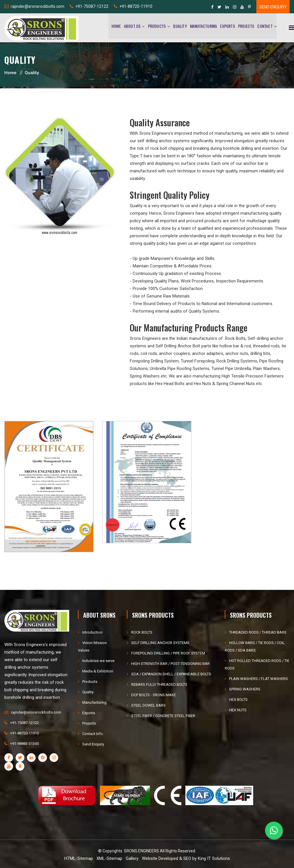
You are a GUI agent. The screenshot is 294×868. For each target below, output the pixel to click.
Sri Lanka (160, 831)
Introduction (92, 632)
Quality (180, 26)
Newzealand (71, 816)
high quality (227, 171)
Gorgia (12, 831)
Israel (171, 816)
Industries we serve (98, 661)
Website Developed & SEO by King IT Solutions (186, 858)
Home (116, 26)
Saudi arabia (174, 824)
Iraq (205, 824)
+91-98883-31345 (24, 744)
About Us (132, 26)
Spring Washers (145, 376)
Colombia (200, 816)
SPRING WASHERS (245, 689)
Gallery (132, 858)
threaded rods (266, 346)
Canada (24, 816)
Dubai (217, 816)
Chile (114, 816)
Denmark (219, 831)
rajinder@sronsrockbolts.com (38, 6)
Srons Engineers (155, 133)
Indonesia (123, 831)
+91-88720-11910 (136, 6)
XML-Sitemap (109, 858)
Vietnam (142, 831)
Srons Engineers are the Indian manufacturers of (177, 338)
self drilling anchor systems (164, 141)
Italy (159, 816)
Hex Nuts (202, 384)
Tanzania (137, 824)
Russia (52, 831)
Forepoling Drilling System (154, 361)
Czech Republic (67, 824)
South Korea (32, 831)
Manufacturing (204, 26)
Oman (193, 824)
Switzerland (250, 816)
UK (36, 816)
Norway (29, 824)
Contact (265, 26)
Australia (50, 816)
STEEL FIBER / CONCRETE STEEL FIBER (163, 716)
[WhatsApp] (274, 829)
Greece (227, 824)
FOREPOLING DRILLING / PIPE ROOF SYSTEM (168, 653)
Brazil (101, 816)
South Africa (95, 824)
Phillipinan (84, 831)
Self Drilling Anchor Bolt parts (183, 346)
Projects (246, 26)
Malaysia (104, 831)
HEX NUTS (238, 710)
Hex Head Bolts (170, 384)
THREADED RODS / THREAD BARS (258, 632)
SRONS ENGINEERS (141, 851)
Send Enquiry (273, 7)
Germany (145, 816)
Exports (227, 26)
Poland (44, 824)
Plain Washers (266, 369)
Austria (269, 816)
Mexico (127, 816)
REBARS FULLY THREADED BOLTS (159, 684)
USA (10, 816)
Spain (242, 824)
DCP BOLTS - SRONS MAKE (154, 695)
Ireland (202, 831)
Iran (214, 824)
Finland (12, 824)
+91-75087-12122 (92, 6)
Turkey (231, 816)
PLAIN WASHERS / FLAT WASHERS (259, 679)
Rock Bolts (235, 338)
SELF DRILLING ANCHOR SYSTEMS (160, 643)
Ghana (154, 824)
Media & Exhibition (98, 671)
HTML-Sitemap (79, 858)
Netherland (239, 831)
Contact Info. (93, 734)
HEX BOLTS (238, 700)
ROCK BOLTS (142, 632)
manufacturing (254, 213)
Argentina (118, 824)
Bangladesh (182, 831)
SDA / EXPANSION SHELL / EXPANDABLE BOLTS (171, 674)
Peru (90, 816)
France (256, 824)
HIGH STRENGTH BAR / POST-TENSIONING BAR (170, 664)
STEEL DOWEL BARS (148, 705)
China (183, 816)
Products (157, 26)
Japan (66, 831)
